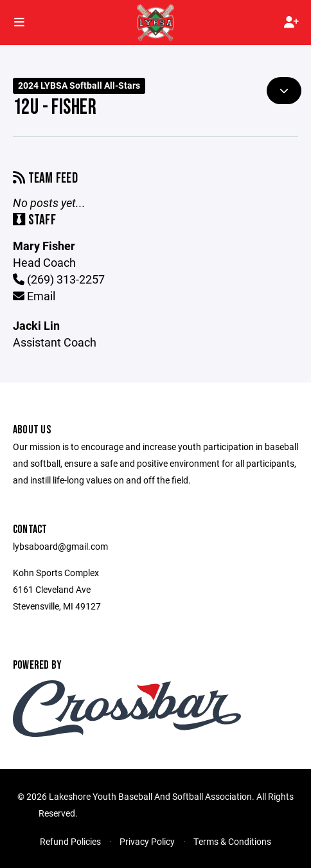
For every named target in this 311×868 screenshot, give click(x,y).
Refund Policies (70, 841)
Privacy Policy (147, 841)
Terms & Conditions (232, 841)
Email (34, 296)
